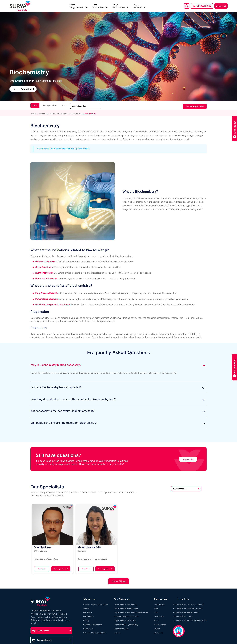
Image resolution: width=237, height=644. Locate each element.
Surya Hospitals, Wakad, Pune (186, 611)
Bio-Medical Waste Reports (95, 631)
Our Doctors (88, 615)
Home (34, 113)
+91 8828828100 (203, 6)
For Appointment (44, 639)
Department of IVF (122, 627)
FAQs (64, 105)
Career (157, 627)
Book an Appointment (23, 89)
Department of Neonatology (126, 607)
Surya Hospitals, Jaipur (183, 615)
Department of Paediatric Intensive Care (131, 611)
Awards (86, 607)
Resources (139, 6)
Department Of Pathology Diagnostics (65, 113)
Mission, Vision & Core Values (96, 603)
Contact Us (221, 6)
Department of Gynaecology (126, 623)
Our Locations (120, 6)
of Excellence (100, 6)
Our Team (87, 611)
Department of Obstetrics (125, 619)
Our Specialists (50, 105)
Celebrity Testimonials (93, 623)
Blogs (156, 607)
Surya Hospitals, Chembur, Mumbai (188, 607)
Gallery (86, 619)
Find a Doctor (43, 629)
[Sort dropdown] (85, 106)
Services (43, 113)
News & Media (160, 623)
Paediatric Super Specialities (126, 615)
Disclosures (159, 615)
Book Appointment (60, 569)
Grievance (158, 631)
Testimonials (159, 603)
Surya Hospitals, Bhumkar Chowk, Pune (190, 619)
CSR (156, 611)
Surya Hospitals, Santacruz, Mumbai (188, 603)
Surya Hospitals (79, 6)
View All (118, 580)
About (35, 105)
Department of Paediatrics (125, 603)
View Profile (41, 569)
